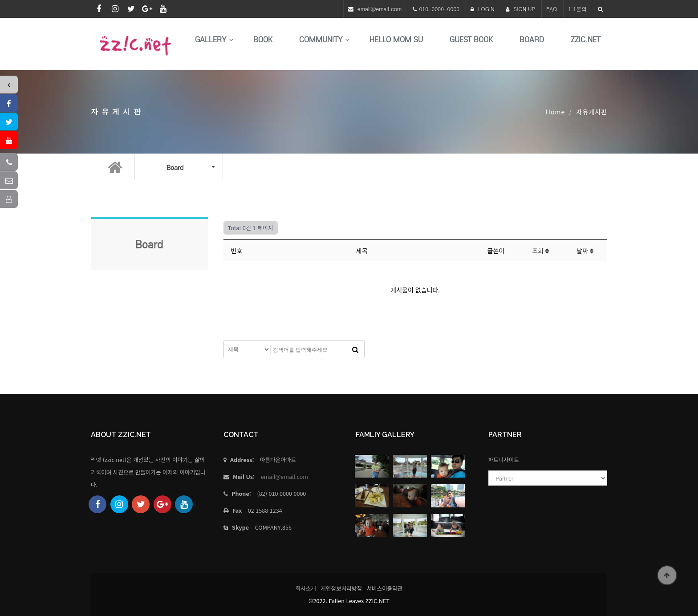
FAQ (552, 9)
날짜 (585, 251)
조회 (540, 251)
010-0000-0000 (439, 9)
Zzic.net (586, 40)
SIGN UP (521, 9)
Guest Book (471, 40)
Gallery (211, 40)
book (263, 40)
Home (555, 112)
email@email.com (380, 9)
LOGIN (483, 9)
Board (532, 40)
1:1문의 (577, 9)
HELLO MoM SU (396, 40)
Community (321, 40)
